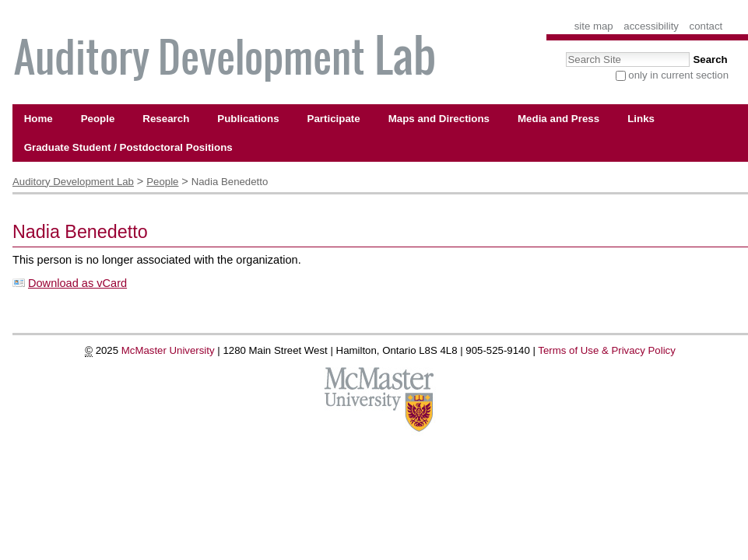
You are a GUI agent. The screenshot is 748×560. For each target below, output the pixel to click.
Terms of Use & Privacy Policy (607, 350)
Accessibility (651, 26)
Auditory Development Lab (73, 182)
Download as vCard (77, 283)
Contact (706, 26)
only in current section (678, 75)
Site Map (594, 26)
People (162, 182)
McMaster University (168, 350)
